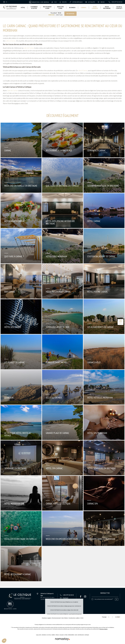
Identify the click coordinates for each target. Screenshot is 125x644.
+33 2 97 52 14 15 (115, 2)
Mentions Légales (103, 629)
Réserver (70, 14)
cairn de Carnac (29, 48)
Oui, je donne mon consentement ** (104, 599)
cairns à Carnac (11, 41)
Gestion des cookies (78, 618)
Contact (64, 598)
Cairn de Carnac (12, 90)
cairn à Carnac (83, 70)
